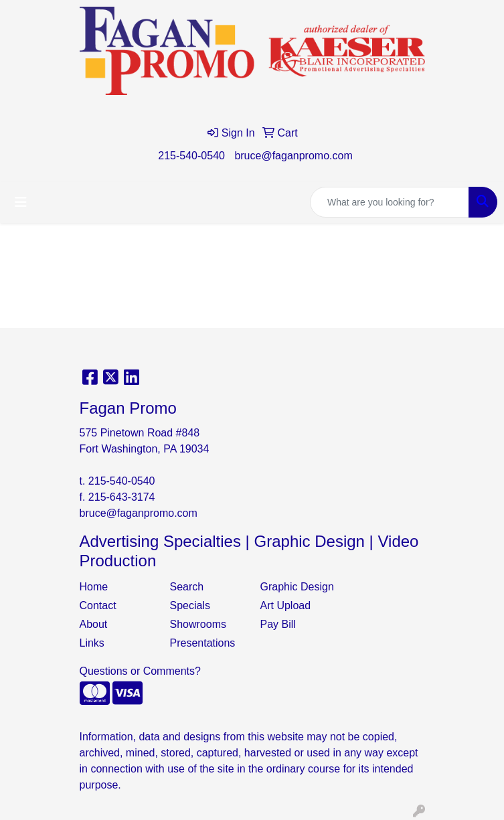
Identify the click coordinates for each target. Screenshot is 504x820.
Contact (98, 605)
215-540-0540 (191, 156)
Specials (190, 605)
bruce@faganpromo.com (293, 156)
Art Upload (286, 605)
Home (94, 587)
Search (187, 587)
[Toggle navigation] (21, 202)
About (94, 624)
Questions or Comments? (140, 671)
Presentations (203, 643)
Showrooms (198, 624)
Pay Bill (278, 624)
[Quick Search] (390, 202)
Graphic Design (297, 587)
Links (92, 643)
